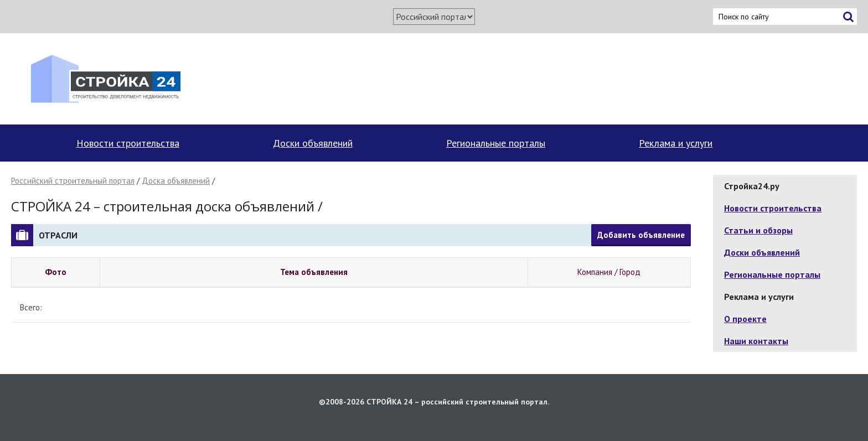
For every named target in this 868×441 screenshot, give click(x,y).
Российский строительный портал (73, 181)
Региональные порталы (496, 143)
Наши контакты (756, 341)
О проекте (745, 319)
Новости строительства (128, 143)
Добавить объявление (641, 235)
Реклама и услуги (676, 143)
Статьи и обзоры (758, 230)
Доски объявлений (313, 143)
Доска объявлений (176, 181)
